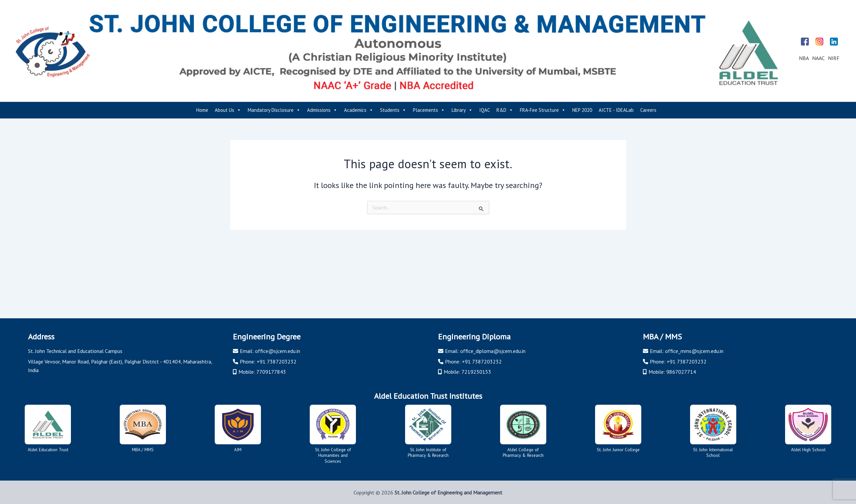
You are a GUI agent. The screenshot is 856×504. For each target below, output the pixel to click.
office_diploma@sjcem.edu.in (493, 351)
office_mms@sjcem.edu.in (694, 351)
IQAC (485, 110)
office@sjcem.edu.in (278, 351)
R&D (505, 110)
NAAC (818, 58)
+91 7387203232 (277, 361)
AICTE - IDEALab (616, 110)
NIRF (834, 58)
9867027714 (681, 371)
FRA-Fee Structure (543, 110)
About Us (228, 110)
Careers (648, 110)
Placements (429, 110)
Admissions (322, 110)
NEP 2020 (582, 110)
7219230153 (476, 371)
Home (202, 110)
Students (393, 110)
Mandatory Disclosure (274, 110)
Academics (359, 110)
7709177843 (271, 371)
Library (462, 110)
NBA (804, 58)
